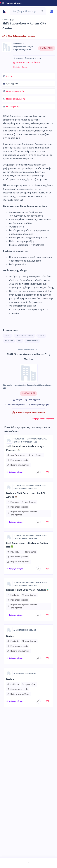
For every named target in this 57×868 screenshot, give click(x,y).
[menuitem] (7, 863)
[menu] (28, 863)
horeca (41, 336)
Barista (10, 636)
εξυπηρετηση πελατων (24, 336)
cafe (20, 341)
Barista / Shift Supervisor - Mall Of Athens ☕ (26, 495)
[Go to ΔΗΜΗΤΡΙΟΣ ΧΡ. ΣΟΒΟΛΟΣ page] (9, 630)
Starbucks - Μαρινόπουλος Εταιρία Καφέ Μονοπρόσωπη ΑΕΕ (23, 48)
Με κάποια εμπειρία (15, 91)
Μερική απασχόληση (16, 99)
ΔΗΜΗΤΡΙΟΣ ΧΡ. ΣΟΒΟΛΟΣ (25, 630)
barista (8, 336)
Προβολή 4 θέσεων (21, 67)
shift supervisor (32, 341)
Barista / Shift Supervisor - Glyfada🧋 (28, 590)
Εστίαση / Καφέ (13, 107)
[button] (28, 3)
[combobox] (26, 11)
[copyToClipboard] (38, 472)
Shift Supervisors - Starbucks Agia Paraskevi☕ (25, 448)
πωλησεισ (9, 341)
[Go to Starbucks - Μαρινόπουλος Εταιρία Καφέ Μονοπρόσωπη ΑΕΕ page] (7, 47)
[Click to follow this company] (47, 48)
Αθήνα (9, 76)
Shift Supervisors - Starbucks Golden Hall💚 (27, 545)
